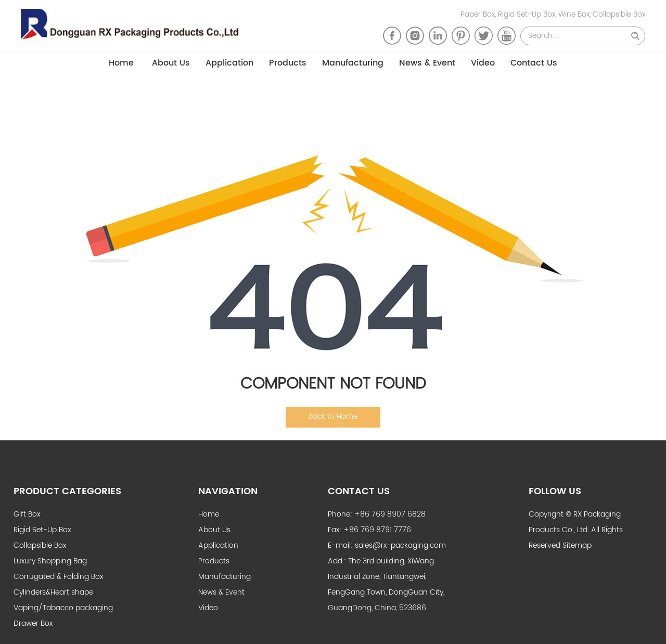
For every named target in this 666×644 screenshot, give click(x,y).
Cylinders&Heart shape (53, 592)
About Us (171, 63)
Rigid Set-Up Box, (528, 14)
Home (121, 63)
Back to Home (333, 416)
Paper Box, (479, 14)
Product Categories (67, 491)
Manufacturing (353, 63)
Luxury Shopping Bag (50, 561)
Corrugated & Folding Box (58, 577)
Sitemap (577, 545)
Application (229, 63)
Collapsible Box (619, 14)
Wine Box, (575, 14)
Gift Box (27, 514)
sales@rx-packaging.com (400, 545)
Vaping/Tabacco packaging (63, 608)
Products (288, 63)
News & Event (427, 63)
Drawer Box (33, 623)
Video (483, 63)
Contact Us (534, 63)
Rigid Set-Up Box (42, 530)
